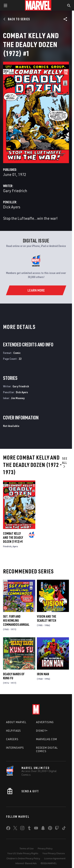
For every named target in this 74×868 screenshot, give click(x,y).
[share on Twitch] (57, 829)
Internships (15, 748)
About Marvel (16, 722)
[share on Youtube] (36, 829)
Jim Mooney (18, 398)
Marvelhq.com (47, 739)
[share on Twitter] (15, 829)
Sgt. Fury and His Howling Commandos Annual (16, 620)
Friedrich (7, 546)
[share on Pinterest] (50, 829)
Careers (12, 739)
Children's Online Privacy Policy (23, 858)
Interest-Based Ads (26, 863)
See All (65, 462)
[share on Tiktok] (64, 829)
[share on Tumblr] (29, 829)
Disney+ (42, 731)
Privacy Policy (45, 848)
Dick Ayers (12, 207)
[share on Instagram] (22, 829)
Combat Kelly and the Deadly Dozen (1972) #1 (13, 537)
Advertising (45, 722)
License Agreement (55, 858)
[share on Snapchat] (43, 829)
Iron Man (43, 674)
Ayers (15, 546)
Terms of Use (27, 848)
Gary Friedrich (15, 191)
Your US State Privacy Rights (23, 853)
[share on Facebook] (8, 829)
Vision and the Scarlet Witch (47, 618)
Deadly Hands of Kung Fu (14, 676)
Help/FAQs (13, 731)
